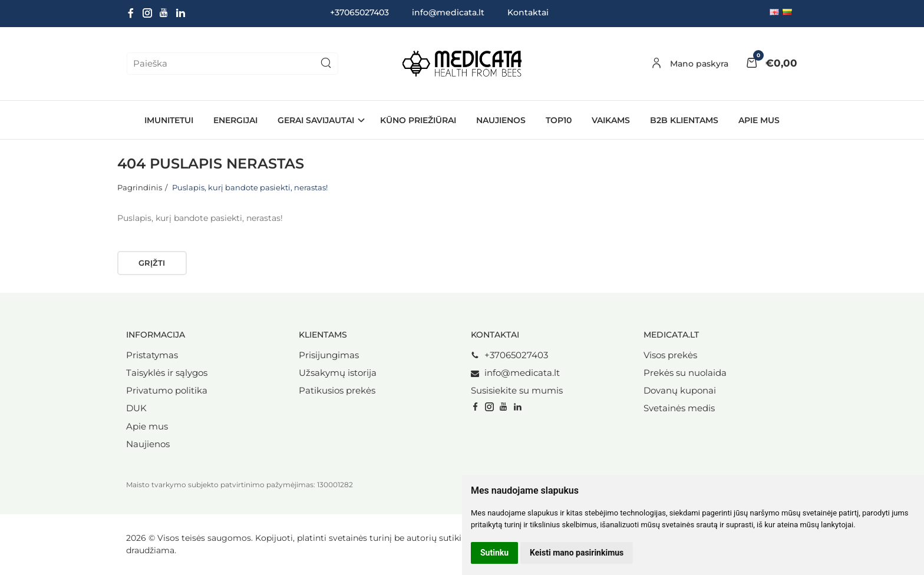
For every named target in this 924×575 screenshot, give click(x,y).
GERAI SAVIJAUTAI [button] (316, 120)
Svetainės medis (679, 408)
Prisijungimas (329, 355)
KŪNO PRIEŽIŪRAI (418, 120)
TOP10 (559, 120)
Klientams (323, 335)
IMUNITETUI (169, 120)
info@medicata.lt (448, 12)
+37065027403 (509, 355)
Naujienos (148, 444)
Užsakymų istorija (338, 373)
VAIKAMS (611, 120)
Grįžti (152, 263)
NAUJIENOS (501, 120)
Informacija (156, 335)
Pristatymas (152, 355)
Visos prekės (670, 355)
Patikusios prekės (337, 391)
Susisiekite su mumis (517, 391)
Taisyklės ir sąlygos (167, 373)
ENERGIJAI (235, 120)
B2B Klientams (684, 120)
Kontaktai (528, 12)
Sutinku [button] (494, 553)
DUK (136, 408)
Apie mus (759, 120)
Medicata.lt (671, 335)
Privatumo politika (167, 391)
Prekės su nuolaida (685, 373)
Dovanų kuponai (680, 391)
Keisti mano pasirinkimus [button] (577, 553)
